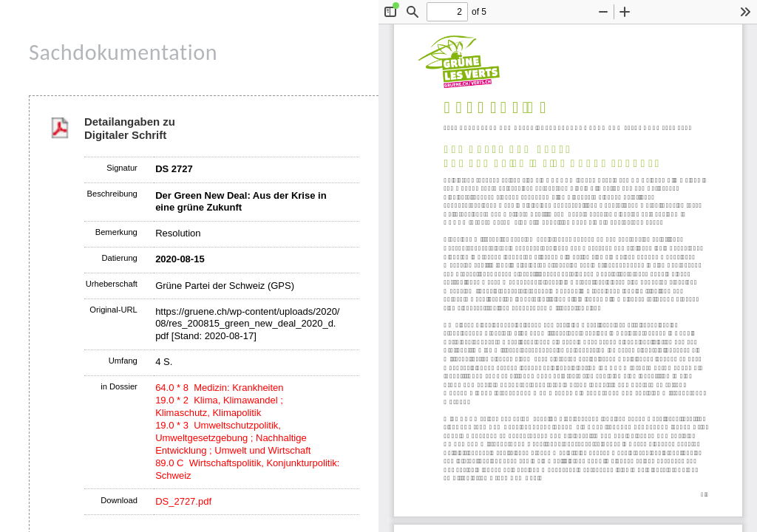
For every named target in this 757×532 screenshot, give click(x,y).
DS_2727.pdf (183, 501)
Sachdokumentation (123, 52)
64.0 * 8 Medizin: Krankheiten (219, 388)
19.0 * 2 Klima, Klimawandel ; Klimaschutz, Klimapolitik (219, 406)
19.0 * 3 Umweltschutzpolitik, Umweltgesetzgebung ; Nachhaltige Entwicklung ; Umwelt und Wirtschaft (233, 438)
